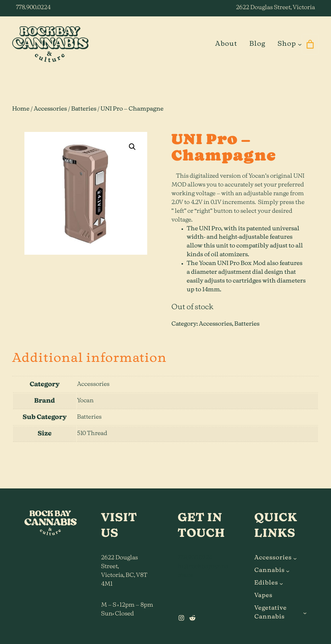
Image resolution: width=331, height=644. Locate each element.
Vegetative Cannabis (271, 613)
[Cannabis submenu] (288, 571)
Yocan (85, 401)
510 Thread (92, 434)
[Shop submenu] (300, 44)
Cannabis (270, 571)
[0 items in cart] (310, 44)
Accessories (51, 109)
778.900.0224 (33, 8)
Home (21, 109)
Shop (287, 44)
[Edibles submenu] (281, 584)
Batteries (84, 109)
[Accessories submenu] (295, 558)
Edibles (266, 583)
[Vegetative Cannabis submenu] (305, 613)
